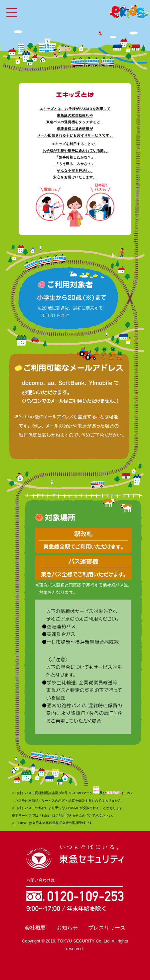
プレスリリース (107, 928)
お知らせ (67, 928)
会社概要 (35, 928)
